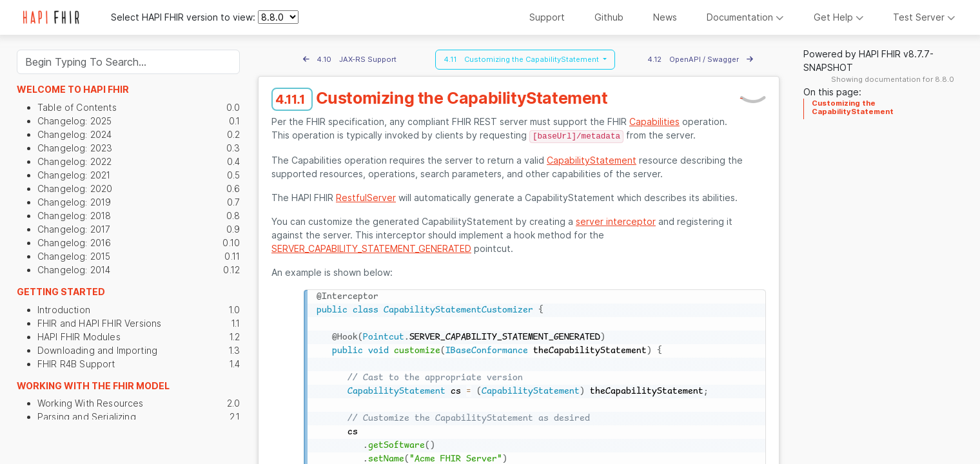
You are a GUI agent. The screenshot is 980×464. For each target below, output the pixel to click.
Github (609, 17)
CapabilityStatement (592, 160)
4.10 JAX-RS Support (350, 59)
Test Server (924, 17)
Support (547, 17)
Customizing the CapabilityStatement (853, 107)
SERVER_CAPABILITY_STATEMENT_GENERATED (371, 248)
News (665, 17)
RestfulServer (366, 198)
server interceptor (616, 221)
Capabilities (654, 121)
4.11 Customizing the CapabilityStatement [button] (522, 59)
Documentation (745, 17)
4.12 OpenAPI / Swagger (700, 59)
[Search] (128, 62)
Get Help (839, 17)
